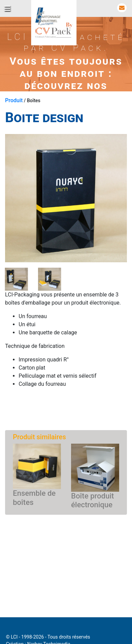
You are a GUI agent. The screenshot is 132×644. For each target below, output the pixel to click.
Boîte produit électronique (93, 500)
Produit (14, 100)
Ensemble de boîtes (34, 498)
